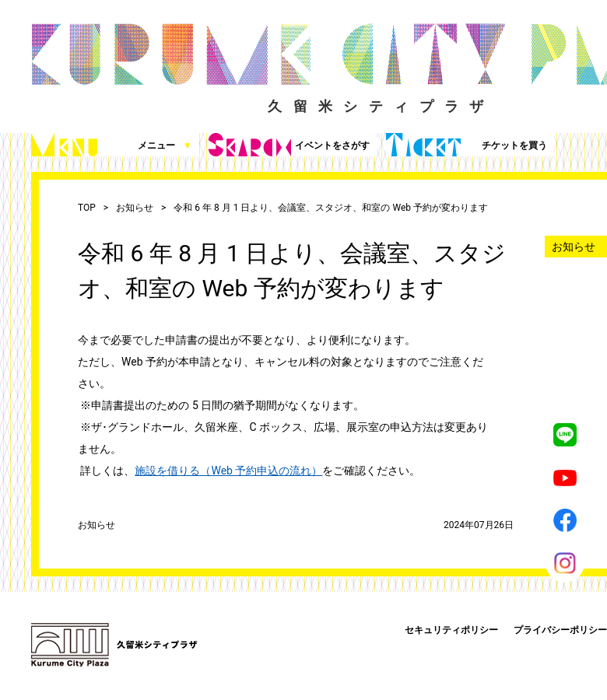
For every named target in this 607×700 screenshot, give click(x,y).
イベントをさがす (289, 145)
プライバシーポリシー (560, 630)
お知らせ (135, 208)
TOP (87, 208)
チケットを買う (467, 145)
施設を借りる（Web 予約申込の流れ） (228, 471)
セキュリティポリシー (451, 630)
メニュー (112, 145)
